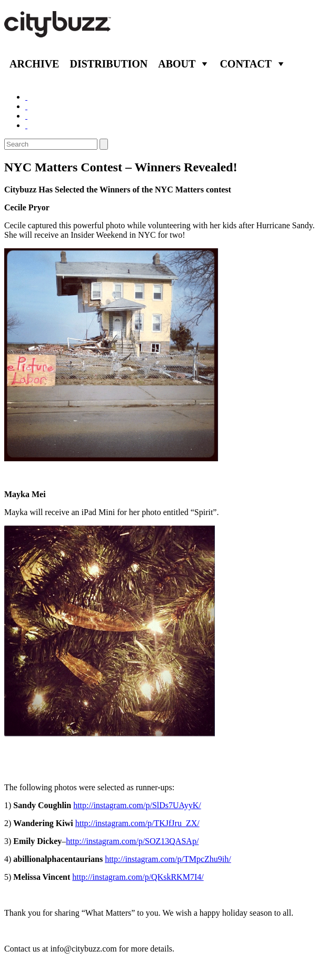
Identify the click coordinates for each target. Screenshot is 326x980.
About (177, 64)
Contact (246, 64)
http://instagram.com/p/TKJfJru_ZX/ (137, 823)
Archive (34, 64)
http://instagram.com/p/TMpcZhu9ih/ (168, 859)
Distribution (108, 64)
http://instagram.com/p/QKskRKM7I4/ (138, 877)
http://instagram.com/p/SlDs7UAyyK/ (137, 805)
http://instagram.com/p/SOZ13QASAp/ (132, 841)
